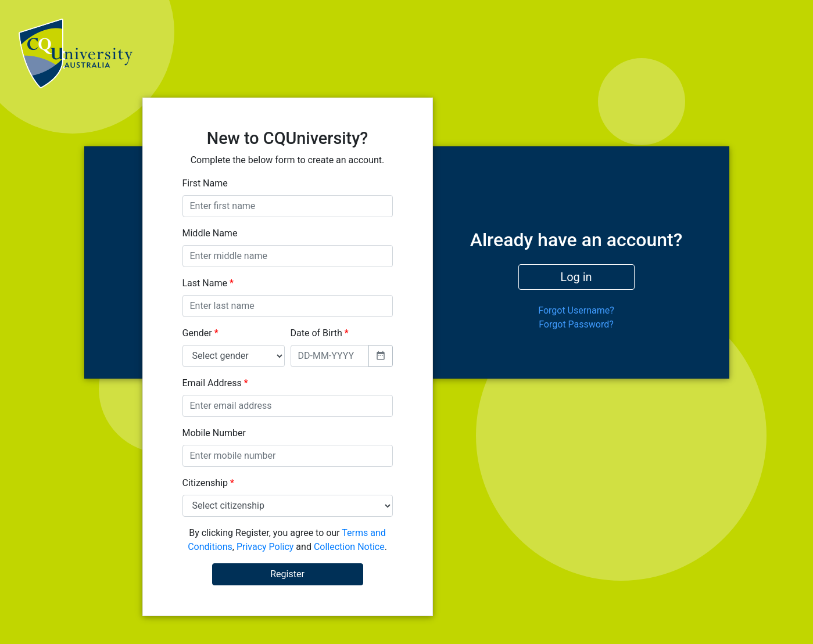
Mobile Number (214, 433)
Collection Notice (349, 547)
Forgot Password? (576, 324)
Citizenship (208, 483)
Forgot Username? (576, 310)
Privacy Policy (265, 547)
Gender (200, 333)
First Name (205, 183)
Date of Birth (320, 333)
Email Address (215, 383)
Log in (576, 277)
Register (287, 574)
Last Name (208, 283)
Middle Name (210, 233)
